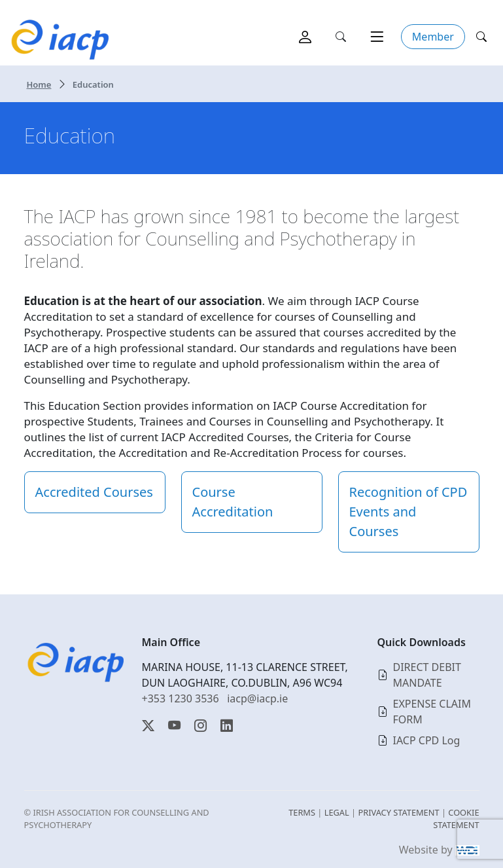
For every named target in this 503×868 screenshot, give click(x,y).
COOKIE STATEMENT (456, 819)
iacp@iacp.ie (257, 698)
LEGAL (337, 812)
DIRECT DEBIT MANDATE (427, 675)
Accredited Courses (94, 492)
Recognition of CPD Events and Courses (408, 512)
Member (433, 37)
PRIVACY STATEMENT (398, 812)
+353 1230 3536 (181, 698)
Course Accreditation (233, 502)
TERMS (302, 812)
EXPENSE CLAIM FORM (432, 712)
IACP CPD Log (427, 740)
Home (39, 84)
